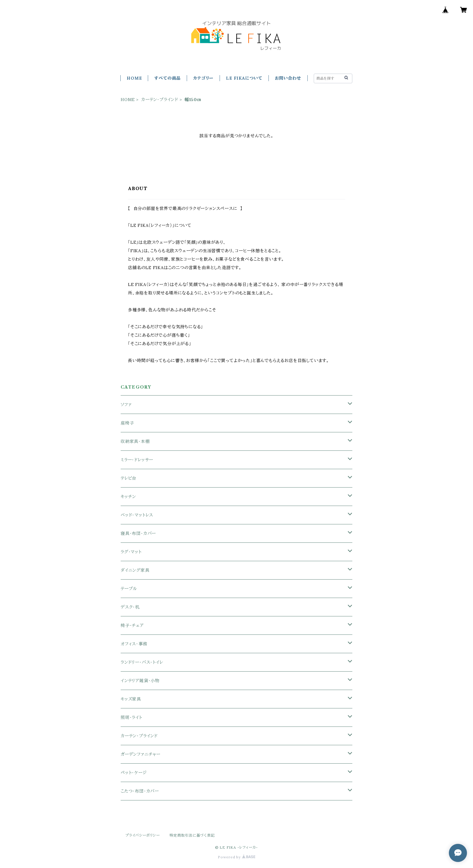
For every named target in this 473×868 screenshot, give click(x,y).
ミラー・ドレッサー (137, 460)
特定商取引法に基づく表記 (192, 835)
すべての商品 (167, 78)
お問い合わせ (288, 78)
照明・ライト (132, 717)
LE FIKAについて (244, 78)
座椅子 (127, 423)
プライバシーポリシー (143, 835)
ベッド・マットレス (137, 515)
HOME (134, 78)
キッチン (128, 497)
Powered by (237, 857)
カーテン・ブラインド (160, 100)
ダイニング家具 (135, 570)
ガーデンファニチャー (141, 754)
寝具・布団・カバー (138, 533)
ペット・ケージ (134, 773)
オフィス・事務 (134, 644)
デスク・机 (130, 607)
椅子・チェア (132, 625)
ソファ (126, 405)
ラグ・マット (131, 552)
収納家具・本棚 (135, 441)
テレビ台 (129, 478)
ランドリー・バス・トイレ (142, 662)
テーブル (129, 589)
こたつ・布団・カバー (140, 791)
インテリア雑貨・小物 (140, 681)
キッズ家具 (131, 699)
